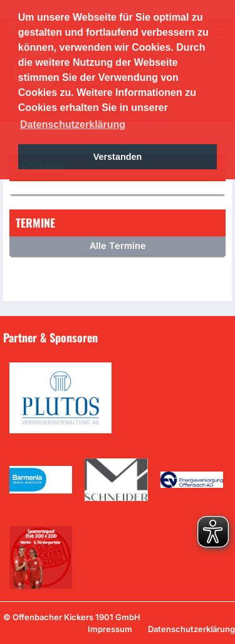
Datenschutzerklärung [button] (73, 124)
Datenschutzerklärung (191, 629)
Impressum (110, 629)
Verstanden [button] (118, 157)
